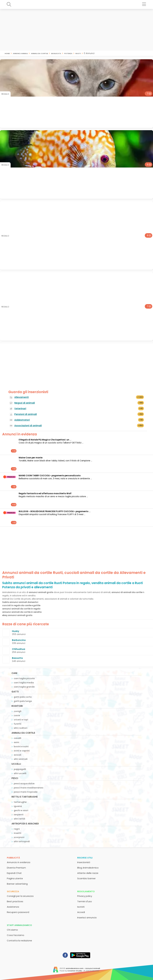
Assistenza (13, 907)
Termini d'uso (85, 901)
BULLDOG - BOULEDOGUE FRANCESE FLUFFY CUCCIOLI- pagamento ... (55, 511)
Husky (16, 631)
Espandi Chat (14, 873)
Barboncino (19, 640)
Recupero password (18, 912)
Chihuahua (19, 649)
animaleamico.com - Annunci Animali (83, 968)
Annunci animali (20, 53)
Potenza (68, 53)
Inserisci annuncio (87, 918)
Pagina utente (15, 878)
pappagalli (20, 769)
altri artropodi (22, 841)
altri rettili (19, 819)
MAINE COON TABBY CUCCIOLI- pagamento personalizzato (50, 476)
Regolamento (86, 891)
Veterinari (20, 409)
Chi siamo (12, 930)
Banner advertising (17, 884)
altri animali (21, 759)
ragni (17, 829)
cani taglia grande (24, 687)
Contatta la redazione (19, 941)
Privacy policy (85, 896)
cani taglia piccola (24, 678)
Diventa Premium (16, 868)
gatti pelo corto (23, 697)
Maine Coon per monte (31, 458)
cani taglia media (24, 683)
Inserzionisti (84, 862)
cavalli (17, 738)
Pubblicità (13, 858)
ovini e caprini (22, 751)
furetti (17, 724)
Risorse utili (85, 858)
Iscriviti (81, 907)
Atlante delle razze (88, 873)
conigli (18, 711)
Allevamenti (22, 397)
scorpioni (19, 837)
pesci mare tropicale (26, 792)
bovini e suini (21, 746)
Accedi (81, 912)
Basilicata (56, 53)
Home (7, 53)
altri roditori (21, 728)
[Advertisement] (76, 30)
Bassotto (17, 658)
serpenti (19, 815)
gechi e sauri (21, 810)
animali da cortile (40, 53)
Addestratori (22, 420)
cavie (17, 715)
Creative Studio (75, 971)
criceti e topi (21, 720)
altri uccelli (20, 773)
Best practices (15, 901)
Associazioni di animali (28, 426)
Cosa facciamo (16, 935)
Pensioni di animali (26, 414)
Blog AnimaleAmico (88, 868)
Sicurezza (13, 891)
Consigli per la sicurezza (20, 896)
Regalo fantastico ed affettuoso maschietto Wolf (45, 494)
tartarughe (20, 802)
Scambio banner (86, 878)
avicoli (17, 755)
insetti (17, 833)
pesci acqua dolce (24, 784)
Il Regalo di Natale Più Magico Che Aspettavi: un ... (45, 440)
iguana (18, 806)
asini (16, 742)
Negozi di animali (25, 403)
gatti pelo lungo (23, 701)
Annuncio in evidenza (19, 862)
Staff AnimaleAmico (19, 925)
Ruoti (78, 53)
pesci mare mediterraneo (29, 788)
